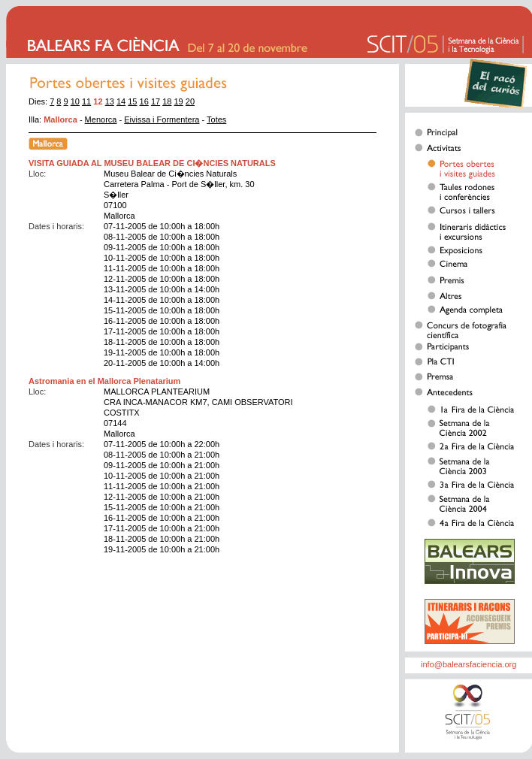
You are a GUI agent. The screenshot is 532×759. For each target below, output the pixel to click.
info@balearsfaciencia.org (469, 664)
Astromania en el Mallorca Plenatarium (104, 381)
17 (156, 101)
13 (110, 101)
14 (121, 101)
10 (75, 101)
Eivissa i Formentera (162, 119)
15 (132, 101)
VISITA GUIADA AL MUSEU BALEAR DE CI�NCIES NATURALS (152, 163)
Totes (216, 119)
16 (144, 101)
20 (190, 101)
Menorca (101, 119)
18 (167, 101)
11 (86, 101)
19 (179, 101)
